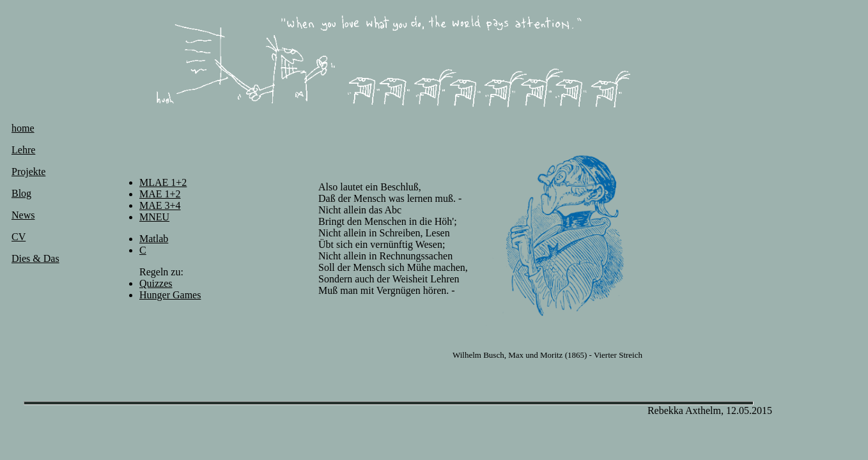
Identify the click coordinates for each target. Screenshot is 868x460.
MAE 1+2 (160, 194)
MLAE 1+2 (163, 182)
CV (19, 237)
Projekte (28, 172)
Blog (21, 193)
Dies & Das (35, 258)
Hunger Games (170, 295)
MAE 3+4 (160, 205)
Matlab (154, 239)
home (23, 128)
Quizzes (156, 283)
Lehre (23, 150)
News (23, 215)
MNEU (154, 217)
